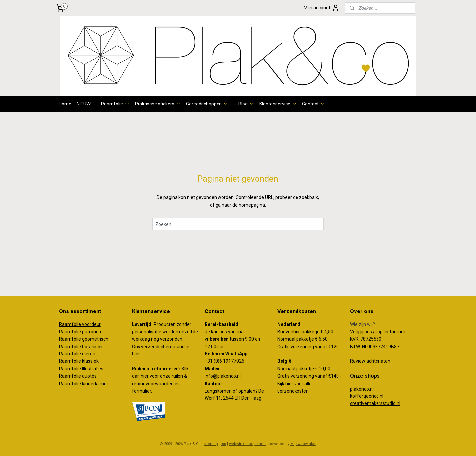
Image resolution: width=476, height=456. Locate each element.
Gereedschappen (207, 104)
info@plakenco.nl (223, 376)
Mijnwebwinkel (303, 444)
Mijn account (322, 8)
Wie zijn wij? (362, 324)
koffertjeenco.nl (367, 396)
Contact (314, 104)
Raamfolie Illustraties (81, 369)
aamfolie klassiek (80, 361)
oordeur (93, 324)
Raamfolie (115, 104)
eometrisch (97, 339)
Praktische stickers (158, 104)
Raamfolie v (72, 324)
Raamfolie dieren (77, 354)
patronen (92, 332)
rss (223, 444)
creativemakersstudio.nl (375, 403)
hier (145, 376)
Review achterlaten (370, 361)
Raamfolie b (72, 347)
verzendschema (158, 347)
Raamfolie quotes (78, 376)
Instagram (395, 332)
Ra (62, 339)
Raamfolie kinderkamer (84, 384)
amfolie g (75, 339)
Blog (246, 104)
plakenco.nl (362, 389)
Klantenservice (278, 104)
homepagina (252, 205)
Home (65, 104)
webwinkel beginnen (247, 444)
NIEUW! (84, 104)
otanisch (94, 347)
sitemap (211, 444)
